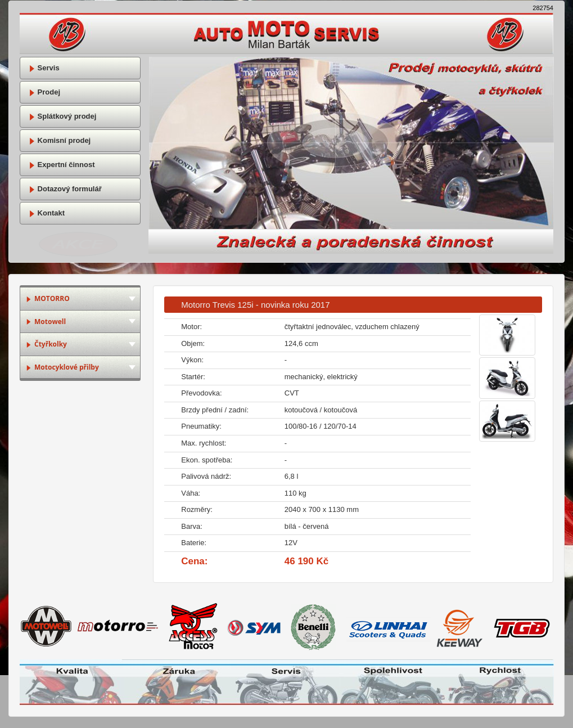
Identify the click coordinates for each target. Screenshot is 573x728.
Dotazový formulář (65, 189)
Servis (44, 68)
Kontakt (47, 213)
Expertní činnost (62, 165)
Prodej (44, 92)
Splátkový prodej (62, 116)
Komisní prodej (60, 140)
